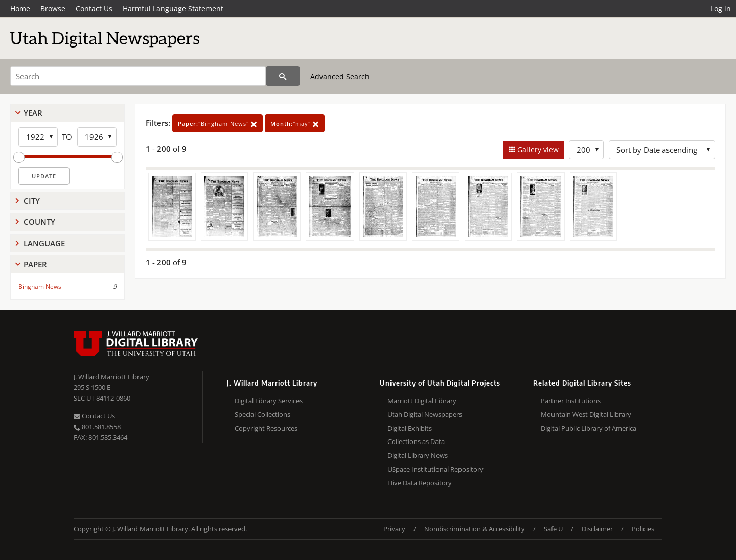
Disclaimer (597, 529)
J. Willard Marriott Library (111, 377)
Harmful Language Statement (173, 8)
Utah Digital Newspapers (425, 414)
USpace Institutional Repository (435, 469)
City (32, 201)
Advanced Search (340, 76)
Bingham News (40, 286)
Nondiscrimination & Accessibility (475, 529)
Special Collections (262, 414)
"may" (295, 123)
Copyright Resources (266, 428)
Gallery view (537, 149)
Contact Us (94, 8)
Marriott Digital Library (422, 401)
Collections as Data (416, 441)
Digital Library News (418, 455)
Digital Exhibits (410, 428)
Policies (643, 529)
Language (44, 243)
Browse (53, 8)
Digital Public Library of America (589, 428)
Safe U (553, 529)
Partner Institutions (571, 401)
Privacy (394, 529)
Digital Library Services (269, 401)
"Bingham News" (217, 123)
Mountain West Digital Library (586, 414)
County (39, 222)
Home (20, 8)
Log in (721, 8)
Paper (35, 264)
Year (33, 113)
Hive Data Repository (420, 483)
